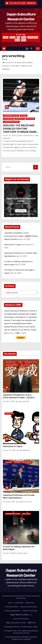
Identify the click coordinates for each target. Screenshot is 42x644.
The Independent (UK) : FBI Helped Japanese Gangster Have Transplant (21, 638)
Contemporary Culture (11, 116)
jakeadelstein (23, 450)
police (17, 40)
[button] (32, 49)
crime (20, 362)
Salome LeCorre (24, 502)
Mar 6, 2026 (10, 401)
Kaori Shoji (22, 553)
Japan (6, 37)
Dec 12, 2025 (11, 450)
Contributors (19, 603)
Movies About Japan (12, 365)
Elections (9, 462)
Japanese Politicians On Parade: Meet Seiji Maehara (19, 497)
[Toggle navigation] (27, 49)
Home (5, 59)
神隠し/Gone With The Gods (16, 623)
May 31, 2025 (11, 553)
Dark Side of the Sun (31, 362)
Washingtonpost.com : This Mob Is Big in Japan (21, 627)
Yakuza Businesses (12, 607)
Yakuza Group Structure (29, 607)
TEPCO (24, 40)
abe (18, 37)
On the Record (27, 462)
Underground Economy (11, 122)
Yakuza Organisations (13, 611)
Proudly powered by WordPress (14, 596)
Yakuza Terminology (30, 611)
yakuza (12, 37)
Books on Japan (11, 362)
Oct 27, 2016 (11, 135)
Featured (24, 116)
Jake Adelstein (33, 37)
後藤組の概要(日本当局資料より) (21, 615)
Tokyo (24, 37)
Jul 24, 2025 (11, 502)
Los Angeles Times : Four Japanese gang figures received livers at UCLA (21, 632)
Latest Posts (30, 603)
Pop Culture (30, 119)
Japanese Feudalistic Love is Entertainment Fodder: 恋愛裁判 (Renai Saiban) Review (21, 236)
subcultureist (23, 401)
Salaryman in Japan (13, 245)
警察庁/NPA (32, 623)
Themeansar (21, 598)
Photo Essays (20, 119)
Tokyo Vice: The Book (21, 619)
